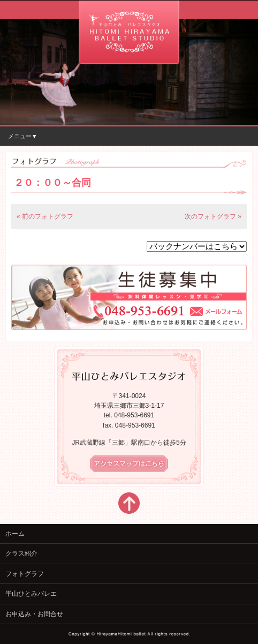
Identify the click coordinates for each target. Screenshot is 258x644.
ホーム (15, 534)
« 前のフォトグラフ (45, 216)
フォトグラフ (25, 574)
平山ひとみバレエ (31, 594)
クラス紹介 (21, 553)
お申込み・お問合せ (34, 614)
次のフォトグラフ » (213, 216)
